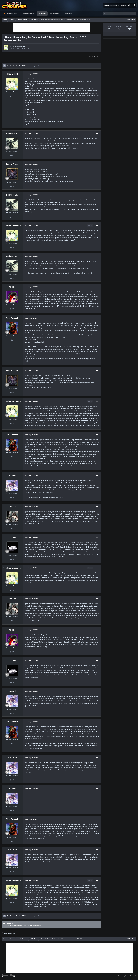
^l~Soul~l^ (12, 475)
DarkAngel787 (12, 134)
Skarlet (12, 287)
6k (12, 529)
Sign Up (124, 5)
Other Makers (29, 14)
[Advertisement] (51, 27)
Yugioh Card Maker (11, 14)
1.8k (12, 96)
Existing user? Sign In (112, 5)
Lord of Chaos (12, 164)
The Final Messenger (19, 46)
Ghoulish (12, 507)
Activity (70, 14)
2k (12, 340)
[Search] (113, 14)
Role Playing (26, 48)
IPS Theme (5, 975)
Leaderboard (56, 14)
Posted (31, 74)
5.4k (12, 309)
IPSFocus (12, 975)
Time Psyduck (12, 318)
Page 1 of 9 (36, 66)
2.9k (12, 186)
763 (12, 156)
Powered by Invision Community (127, 976)
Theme (4, 977)
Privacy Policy (12, 977)
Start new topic (94, 57)
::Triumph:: (12, 537)
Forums (43, 14)
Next (24, 66)
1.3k (12, 498)
